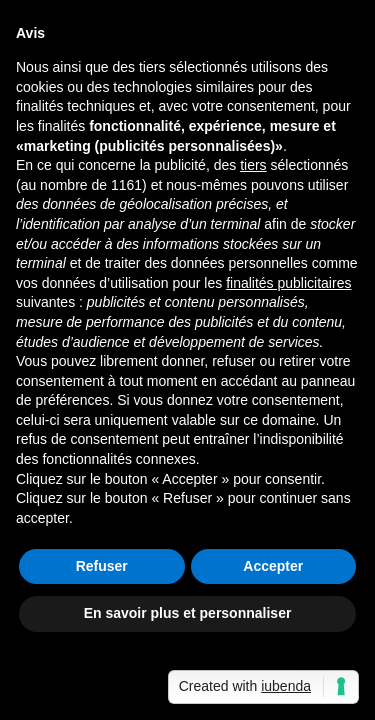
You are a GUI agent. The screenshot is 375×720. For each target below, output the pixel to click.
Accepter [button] (273, 566)
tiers (253, 165)
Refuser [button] (102, 566)
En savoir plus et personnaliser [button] (188, 613)
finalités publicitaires (288, 283)
